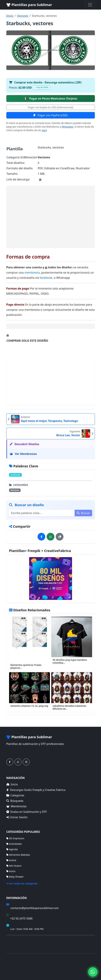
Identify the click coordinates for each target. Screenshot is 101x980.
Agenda (12, 849)
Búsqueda (15, 801)
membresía (32, 272)
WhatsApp (67, 127)
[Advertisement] (51, 217)
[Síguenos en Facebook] (10, 762)
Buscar (83, 513)
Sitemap (51, 970)
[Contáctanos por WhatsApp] (18, 762)
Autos (11, 871)
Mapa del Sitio (14, 945)
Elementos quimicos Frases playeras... (26, 666)
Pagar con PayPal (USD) (50, 115)
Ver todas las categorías (22, 883)
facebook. (46, 278)
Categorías (15, 795)
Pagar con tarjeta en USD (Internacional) (50, 107)
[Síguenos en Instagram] (26, 762)
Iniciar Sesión (17, 817)
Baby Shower (15, 877)
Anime (11, 860)
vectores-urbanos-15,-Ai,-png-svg (29, 706)
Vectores (22, 16)
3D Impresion (15, 838)
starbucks (15, 475)
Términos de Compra (18, 940)
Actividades (14, 844)
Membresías (16, 806)
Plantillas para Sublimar (29, 5)
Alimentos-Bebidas (18, 855)
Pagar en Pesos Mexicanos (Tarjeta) (51, 98)
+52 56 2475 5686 (21, 918)
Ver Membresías (23, 454)
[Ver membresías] (51, 578)
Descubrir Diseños (25, 444)
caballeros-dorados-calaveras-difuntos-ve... (70, 707)
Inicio (10, 16)
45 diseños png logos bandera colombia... (70, 661)
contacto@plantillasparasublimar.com (35, 908)
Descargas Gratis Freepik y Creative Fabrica (36, 790)
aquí (44, 130)
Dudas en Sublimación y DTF (27, 812)
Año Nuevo (14, 866)
